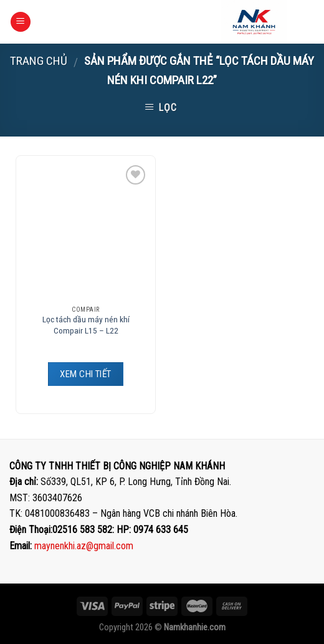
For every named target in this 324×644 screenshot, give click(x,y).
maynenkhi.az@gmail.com (84, 546)
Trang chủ (39, 61)
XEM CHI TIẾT (85, 374)
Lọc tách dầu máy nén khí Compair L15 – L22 (86, 325)
